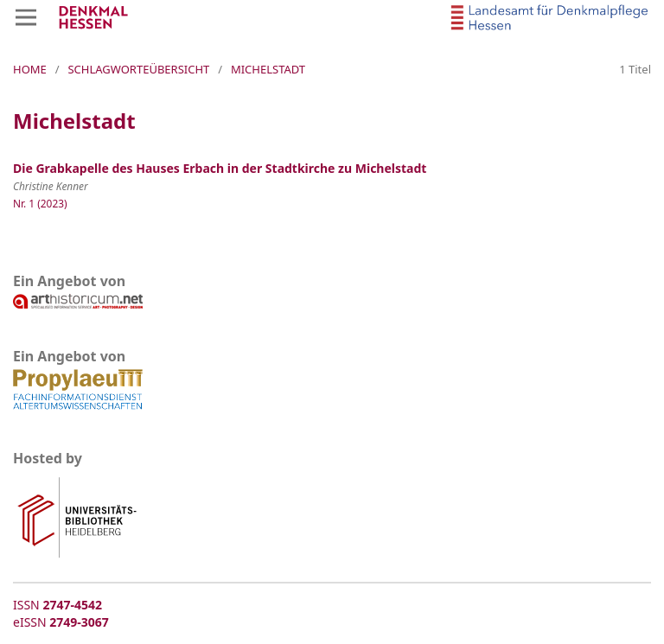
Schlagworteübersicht (138, 69)
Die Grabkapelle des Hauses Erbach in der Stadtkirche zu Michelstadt (220, 168)
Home (30, 69)
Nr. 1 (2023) (40, 203)
